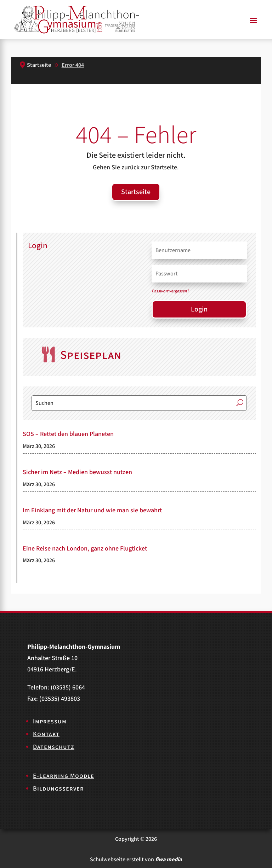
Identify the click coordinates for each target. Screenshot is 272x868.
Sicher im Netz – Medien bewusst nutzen (77, 472)
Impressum (50, 721)
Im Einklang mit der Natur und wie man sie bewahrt (92, 510)
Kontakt (46, 734)
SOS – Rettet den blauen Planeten (68, 434)
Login (199, 309)
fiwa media (168, 860)
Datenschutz (54, 747)
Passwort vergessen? (170, 291)
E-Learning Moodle (64, 776)
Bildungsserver (58, 789)
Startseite (136, 192)
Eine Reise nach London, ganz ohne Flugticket (85, 549)
